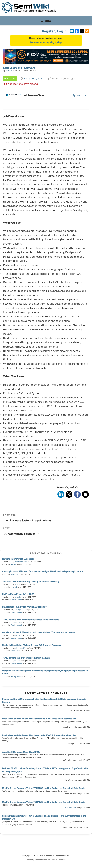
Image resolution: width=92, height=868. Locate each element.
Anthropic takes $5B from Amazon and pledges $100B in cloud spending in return (42, 571)
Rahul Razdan (71, 808)
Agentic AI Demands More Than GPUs (21, 752)
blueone (18, 661)
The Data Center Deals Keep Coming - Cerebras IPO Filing (31, 581)
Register (48, 31)
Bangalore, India (34, 79)
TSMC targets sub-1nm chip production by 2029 (26, 658)
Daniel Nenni (16, 600)
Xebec (14, 565)
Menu (46, 21)
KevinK (17, 584)
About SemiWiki (59, 860)
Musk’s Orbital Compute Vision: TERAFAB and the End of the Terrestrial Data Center (44, 788)
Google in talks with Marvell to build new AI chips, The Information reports (39, 632)
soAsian (14, 574)
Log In (62, 31)
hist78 (17, 623)
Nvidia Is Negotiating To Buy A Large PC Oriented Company (32, 645)
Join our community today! (46, 43)
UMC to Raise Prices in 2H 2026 (18, 594)
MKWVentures (20, 562)
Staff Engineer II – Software (19, 68)
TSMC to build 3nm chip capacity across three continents (31, 620)
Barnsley (18, 597)
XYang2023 (19, 610)
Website (81, 95)
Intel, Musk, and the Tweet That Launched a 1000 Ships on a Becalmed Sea (39, 719)
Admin (9, 71)
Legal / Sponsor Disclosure (38, 860)
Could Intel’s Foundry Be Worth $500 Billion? (24, 607)
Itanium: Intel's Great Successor (18, 559)
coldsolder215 (20, 648)
